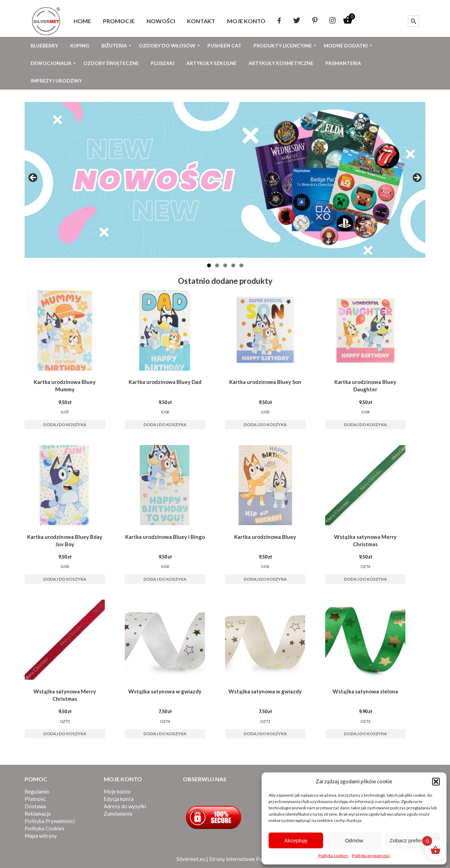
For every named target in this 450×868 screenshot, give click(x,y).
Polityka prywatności (371, 856)
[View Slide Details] (225, 180)
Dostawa (35, 806)
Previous (33, 178)
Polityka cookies (333, 856)
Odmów (354, 840)
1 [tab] (209, 265)
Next (417, 178)
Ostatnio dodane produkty (225, 281)
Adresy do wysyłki (125, 806)
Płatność (35, 799)
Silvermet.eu (191, 859)
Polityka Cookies (44, 828)
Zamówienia (118, 814)
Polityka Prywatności (50, 821)
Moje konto (117, 791)
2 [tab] (217, 265)
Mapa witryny (41, 836)
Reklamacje (38, 814)
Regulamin (37, 791)
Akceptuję (296, 840)
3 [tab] (225, 265)
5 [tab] (241, 265)
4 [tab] (233, 265)
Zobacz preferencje (412, 840)
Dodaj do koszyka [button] (65, 425)
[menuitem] (82, 21)
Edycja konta (119, 799)
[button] (436, 782)
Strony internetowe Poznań (241, 859)
